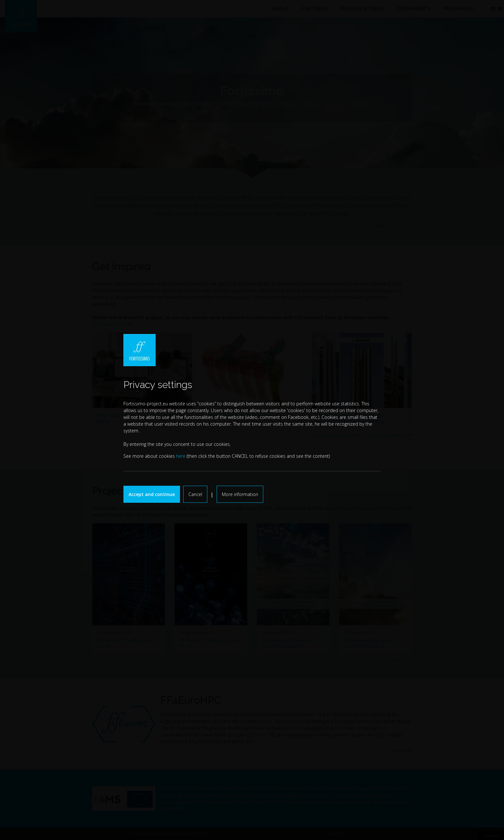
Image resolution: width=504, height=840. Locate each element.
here (181, 456)
